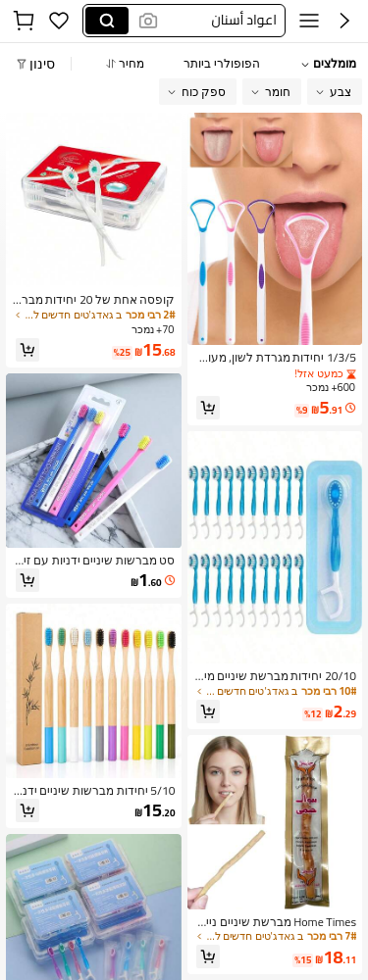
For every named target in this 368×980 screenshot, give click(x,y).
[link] (275, 358)
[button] (221, 21)
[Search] (107, 21)
